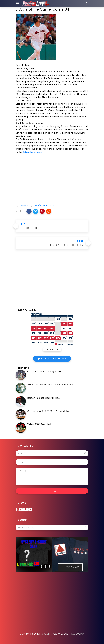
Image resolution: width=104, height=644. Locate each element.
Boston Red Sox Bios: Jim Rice (43, 398)
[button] (29, 211)
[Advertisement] (52, 179)
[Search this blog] (52, 527)
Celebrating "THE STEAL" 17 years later (48, 411)
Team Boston (77, 634)
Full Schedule (52, 349)
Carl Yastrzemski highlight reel (44, 371)
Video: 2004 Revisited (39, 424)
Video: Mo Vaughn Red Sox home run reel (50, 385)
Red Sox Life (45, 634)
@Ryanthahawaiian (32, 152)
